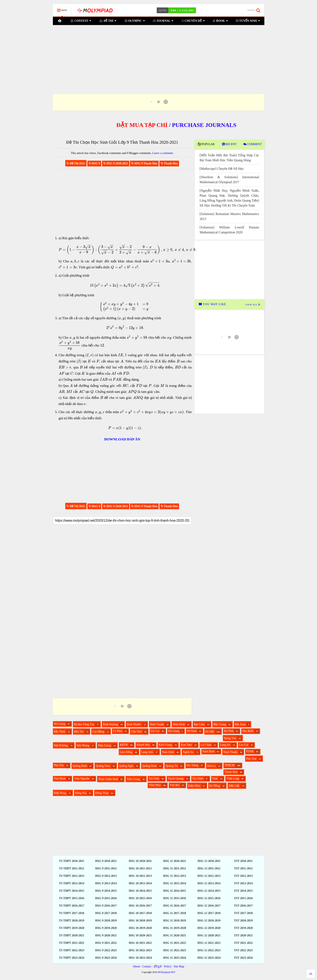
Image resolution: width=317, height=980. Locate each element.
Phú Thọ (251, 759)
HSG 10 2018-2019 (140, 921)
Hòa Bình (248, 731)
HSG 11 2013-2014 (175, 883)
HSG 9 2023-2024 (106, 958)
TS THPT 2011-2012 (72, 868)
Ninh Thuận (230, 752)
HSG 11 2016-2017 (175, 906)
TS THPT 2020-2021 (71, 935)
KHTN (124, 745)
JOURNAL (163, 21)
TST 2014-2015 (243, 891)
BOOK (220, 21)
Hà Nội (210, 732)
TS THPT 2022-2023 (71, 950)
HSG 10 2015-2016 (140, 898)
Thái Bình (60, 779)
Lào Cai (244, 745)
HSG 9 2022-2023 (106, 950)
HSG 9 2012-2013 (106, 876)
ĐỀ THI (108, 21)
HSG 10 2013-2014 (140, 883)
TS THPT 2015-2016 (71, 898)
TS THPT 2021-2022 (71, 943)
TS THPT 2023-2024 (71, 958)
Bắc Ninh (60, 732)
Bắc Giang (220, 724)
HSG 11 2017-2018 (175, 913)
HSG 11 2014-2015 (175, 891)
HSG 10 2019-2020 (140, 928)
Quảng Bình (80, 766)
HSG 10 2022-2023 (140, 950)
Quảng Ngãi (126, 766)
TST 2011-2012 (243, 868)
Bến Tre (79, 732)
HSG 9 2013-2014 (106, 883)
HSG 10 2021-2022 (140, 943)
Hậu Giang (104, 745)
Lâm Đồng (126, 752)
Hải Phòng (83, 745)
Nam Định (168, 752)
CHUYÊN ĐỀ (193, 21)
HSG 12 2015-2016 (209, 898)
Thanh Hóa (231, 772)
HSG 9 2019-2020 (106, 928)
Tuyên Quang (176, 779)
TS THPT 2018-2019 (71, 921)
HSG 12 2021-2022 (209, 943)
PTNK (250, 751)
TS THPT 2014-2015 (71, 891)
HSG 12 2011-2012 (209, 868)
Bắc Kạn (240, 724)
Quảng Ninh (149, 766)
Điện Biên (194, 786)
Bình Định (179, 724)
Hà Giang (174, 731)
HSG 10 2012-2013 (140, 876)
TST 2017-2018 (243, 913)
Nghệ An (188, 752)
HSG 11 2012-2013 (175, 876)
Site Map (179, 966)
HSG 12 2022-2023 (209, 950)
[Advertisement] (159, 54)
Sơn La (211, 766)
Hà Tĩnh (229, 731)
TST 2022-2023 (243, 950)
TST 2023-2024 (243, 958)
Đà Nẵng (215, 786)
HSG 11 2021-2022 (175, 943)
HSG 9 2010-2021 (106, 861)
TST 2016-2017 (243, 906)
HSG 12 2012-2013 (209, 876)
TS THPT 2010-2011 (72, 861)
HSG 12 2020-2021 (209, 935)
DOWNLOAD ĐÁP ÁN (122, 439)
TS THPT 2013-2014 (71, 883)
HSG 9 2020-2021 (106, 935)
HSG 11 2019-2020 (175, 928)
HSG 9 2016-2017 (106, 906)
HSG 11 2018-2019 (175, 921)
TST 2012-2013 (243, 876)
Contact (147, 966)
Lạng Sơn (147, 752)
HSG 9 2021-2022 (106, 943)
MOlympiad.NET (167, 972)
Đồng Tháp (102, 793)
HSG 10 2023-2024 (140, 958)
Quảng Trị (172, 766)
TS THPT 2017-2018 (71, 913)
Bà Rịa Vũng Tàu (84, 724)
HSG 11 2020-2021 (175, 935)
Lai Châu (206, 745)
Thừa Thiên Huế (108, 779)
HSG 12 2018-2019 (209, 921)
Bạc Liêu (199, 724)
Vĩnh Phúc (155, 785)
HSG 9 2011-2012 (106, 868)
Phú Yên (59, 765)
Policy (168, 966)
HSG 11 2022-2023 (175, 950)
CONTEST (81, 21)
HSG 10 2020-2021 (140, 935)
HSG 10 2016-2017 (140, 906)
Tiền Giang (133, 779)
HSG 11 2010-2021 (175, 861)
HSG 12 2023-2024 (209, 958)
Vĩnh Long (233, 779)
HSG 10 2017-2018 (140, 913)
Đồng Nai (81, 793)
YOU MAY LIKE (213, 304)
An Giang (60, 724)
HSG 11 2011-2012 (175, 868)
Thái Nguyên (82, 779)
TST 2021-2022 (243, 943)
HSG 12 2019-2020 (209, 928)
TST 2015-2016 (243, 898)
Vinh (215, 779)
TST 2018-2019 (243, 921)
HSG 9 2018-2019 (106, 921)
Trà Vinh (154, 779)
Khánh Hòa (143, 745)
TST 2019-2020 (243, 928)
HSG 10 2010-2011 (140, 861)
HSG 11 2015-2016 (175, 898)
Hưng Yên (230, 738)
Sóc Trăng (192, 765)
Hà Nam (192, 731)
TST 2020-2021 (243, 935)
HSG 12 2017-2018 (209, 913)
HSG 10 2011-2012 (140, 868)
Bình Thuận (157, 724)
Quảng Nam (103, 766)
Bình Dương (110, 724)
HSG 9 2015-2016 (106, 898)
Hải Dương (61, 745)
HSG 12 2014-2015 (209, 891)
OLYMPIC (135, 21)
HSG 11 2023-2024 (175, 958)
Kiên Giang (165, 745)
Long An (225, 745)
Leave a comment (163, 153)
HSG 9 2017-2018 (106, 913)
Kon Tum (186, 745)
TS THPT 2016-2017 (71, 906)
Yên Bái (175, 785)
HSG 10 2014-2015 (140, 891)
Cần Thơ (136, 732)
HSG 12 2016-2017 (209, 906)
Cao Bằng (98, 732)
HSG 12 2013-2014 (209, 883)
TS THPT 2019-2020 (71, 928)
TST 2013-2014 (243, 883)
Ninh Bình (208, 751)
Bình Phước (134, 724)
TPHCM (229, 765)
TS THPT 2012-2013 (71, 876)
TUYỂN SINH (248, 21)
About (136, 966)
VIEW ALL (253, 305)
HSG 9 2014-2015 (106, 891)
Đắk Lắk (234, 786)
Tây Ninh (198, 779)
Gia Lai (155, 731)
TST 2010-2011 (243, 861)
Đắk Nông (60, 793)
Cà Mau (118, 731)
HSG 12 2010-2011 (209, 861)
